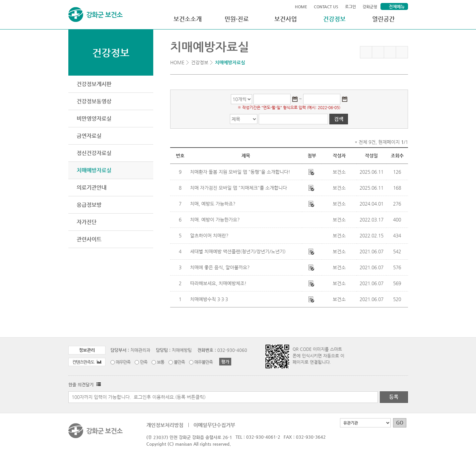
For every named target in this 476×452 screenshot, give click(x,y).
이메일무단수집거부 (214, 425)
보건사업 (286, 19)
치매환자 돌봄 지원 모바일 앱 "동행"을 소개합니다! (240, 172)
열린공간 (383, 19)
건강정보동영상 (94, 101)
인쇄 (402, 52)
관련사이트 (89, 239)
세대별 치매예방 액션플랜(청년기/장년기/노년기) (238, 251)
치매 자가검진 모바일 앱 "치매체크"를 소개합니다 (238, 188)
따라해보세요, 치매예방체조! (218, 283)
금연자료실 (89, 136)
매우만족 (123, 362)
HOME (301, 7)
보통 (161, 362)
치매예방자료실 (94, 170)
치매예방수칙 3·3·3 (209, 299)
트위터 (390, 52)
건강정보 (334, 19)
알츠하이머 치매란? (209, 235)
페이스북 (378, 52)
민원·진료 (237, 19)
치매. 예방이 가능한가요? (215, 220)
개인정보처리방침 (165, 425)
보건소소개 (188, 19)
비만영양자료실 (94, 119)
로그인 (350, 7)
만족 (144, 362)
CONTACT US (326, 7)
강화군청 (370, 7)
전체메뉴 (397, 6)
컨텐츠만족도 (87, 362)
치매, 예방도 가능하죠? (213, 204)
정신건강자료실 (94, 153)
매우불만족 (204, 362)
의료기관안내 (92, 188)
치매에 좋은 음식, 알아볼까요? (220, 267)
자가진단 (87, 222)
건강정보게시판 (94, 84)
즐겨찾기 (366, 52)
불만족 (179, 362)
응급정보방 (89, 205)
